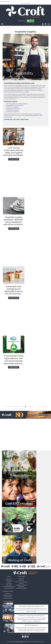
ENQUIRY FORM (9, 116)
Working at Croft (9, 588)
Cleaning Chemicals (12, 110)
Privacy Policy (8, 597)
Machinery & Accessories (21, 582)
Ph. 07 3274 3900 (26, 3)
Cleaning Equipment (13, 112)
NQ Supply (9, 583)
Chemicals (21, 580)
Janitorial (21, 583)
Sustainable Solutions (21, 588)
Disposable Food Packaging (15, 105)
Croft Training (9, 580)
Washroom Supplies (12, 107)
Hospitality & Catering (21, 585)
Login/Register (21, 21)
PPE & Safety (21, 587)
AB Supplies (9, 585)
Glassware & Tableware (13, 108)
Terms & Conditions (8, 598)
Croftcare (9, 582)
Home (4, 28)
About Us (9, 579)
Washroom (21, 579)
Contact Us (8, 593)
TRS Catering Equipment (9, 587)
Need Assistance (4, 2)
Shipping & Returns (8, 595)
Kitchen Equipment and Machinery (17, 104)
